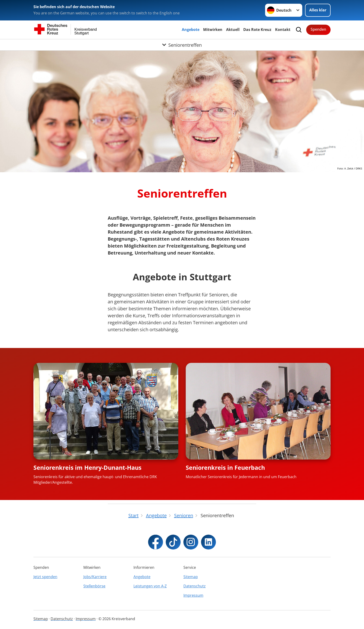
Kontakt (283, 30)
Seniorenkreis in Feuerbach (225, 467)
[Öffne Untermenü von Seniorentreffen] (182, 45)
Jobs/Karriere (95, 577)
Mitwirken (213, 30)
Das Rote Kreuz (257, 30)
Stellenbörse (94, 586)
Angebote (191, 30)
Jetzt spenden (45, 577)
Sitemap (191, 577)
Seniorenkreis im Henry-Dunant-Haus (87, 467)
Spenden (318, 29)
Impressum (193, 595)
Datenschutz (195, 586)
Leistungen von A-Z (150, 586)
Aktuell (233, 30)
